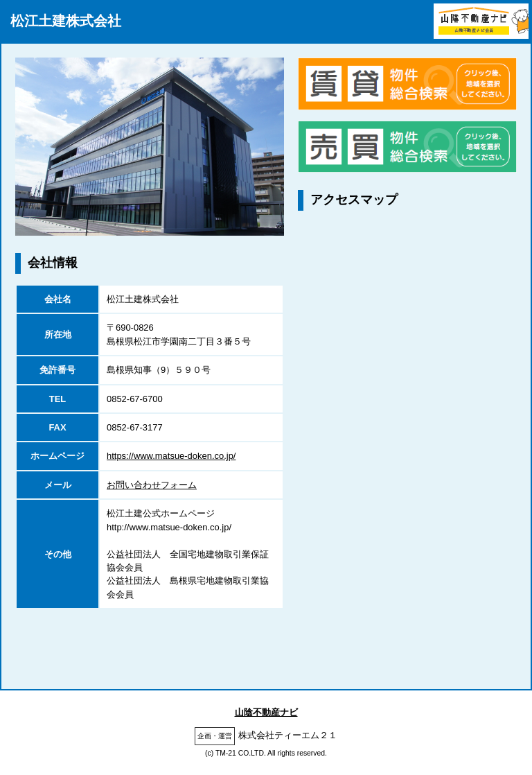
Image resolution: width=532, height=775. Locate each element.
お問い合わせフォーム (152, 485)
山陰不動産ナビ (266, 712)
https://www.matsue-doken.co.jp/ (171, 456)
